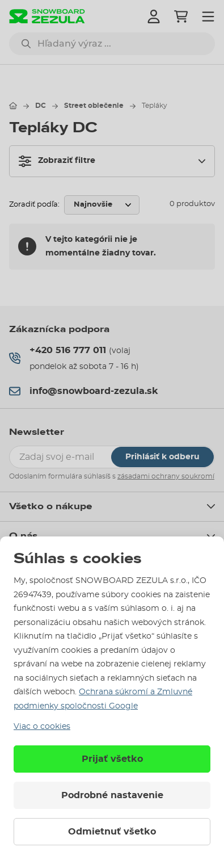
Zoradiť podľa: (34, 205)
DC (41, 106)
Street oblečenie (94, 106)
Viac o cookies (42, 727)
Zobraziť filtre (57, 161)
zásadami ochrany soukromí (166, 476)
